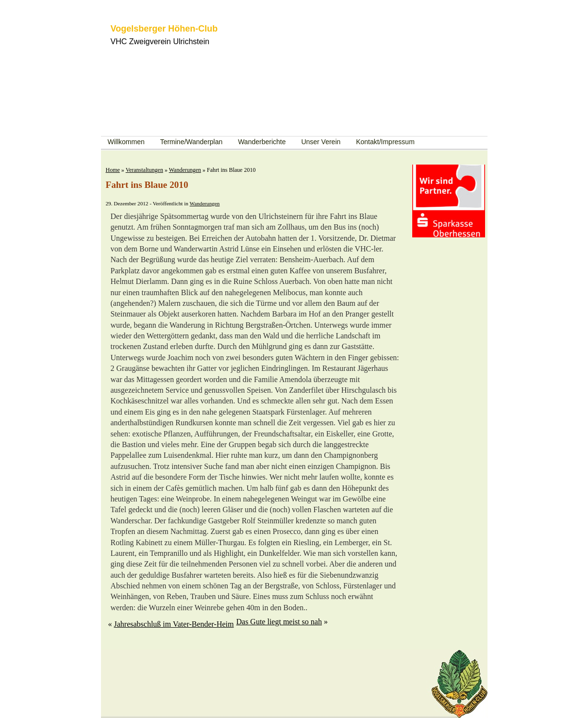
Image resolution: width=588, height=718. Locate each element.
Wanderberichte (262, 142)
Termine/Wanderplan (192, 142)
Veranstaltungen (144, 170)
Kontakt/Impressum (385, 142)
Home (113, 170)
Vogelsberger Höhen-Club (164, 29)
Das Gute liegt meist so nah (279, 622)
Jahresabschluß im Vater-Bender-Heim (174, 624)
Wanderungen (185, 170)
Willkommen (126, 142)
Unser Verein (321, 142)
